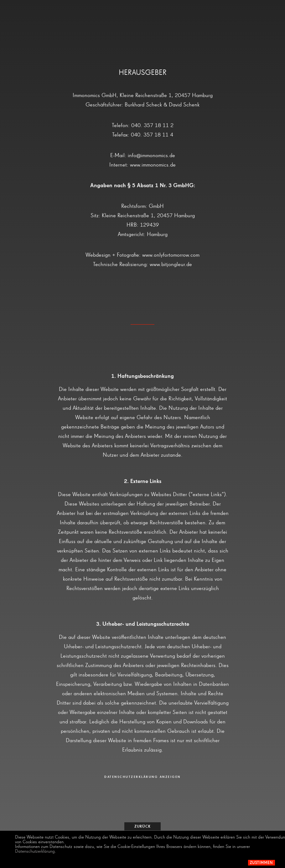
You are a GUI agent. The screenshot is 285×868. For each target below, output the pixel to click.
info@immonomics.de (151, 156)
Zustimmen (262, 863)
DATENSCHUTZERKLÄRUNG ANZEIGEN (142, 777)
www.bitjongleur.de (171, 265)
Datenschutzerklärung (35, 851)
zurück (142, 827)
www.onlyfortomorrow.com (171, 255)
